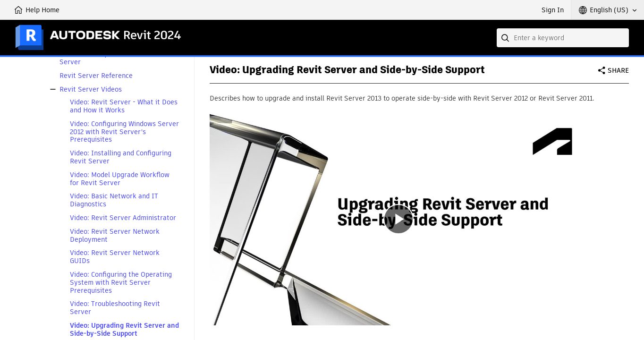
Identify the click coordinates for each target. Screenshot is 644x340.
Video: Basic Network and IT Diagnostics (114, 200)
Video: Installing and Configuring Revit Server (121, 157)
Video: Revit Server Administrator (123, 218)
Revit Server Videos (91, 89)
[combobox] (563, 38)
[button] (608, 10)
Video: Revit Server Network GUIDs (115, 257)
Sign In (553, 10)
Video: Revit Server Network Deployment (115, 236)
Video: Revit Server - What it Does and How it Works (124, 106)
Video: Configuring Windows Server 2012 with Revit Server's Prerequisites (124, 132)
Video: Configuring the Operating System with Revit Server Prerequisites (121, 282)
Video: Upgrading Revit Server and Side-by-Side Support (124, 330)
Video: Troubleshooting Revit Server (115, 308)
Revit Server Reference (96, 76)
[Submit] (506, 38)
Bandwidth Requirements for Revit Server (113, 58)
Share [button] (618, 70)
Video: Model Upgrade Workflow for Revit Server (120, 179)
